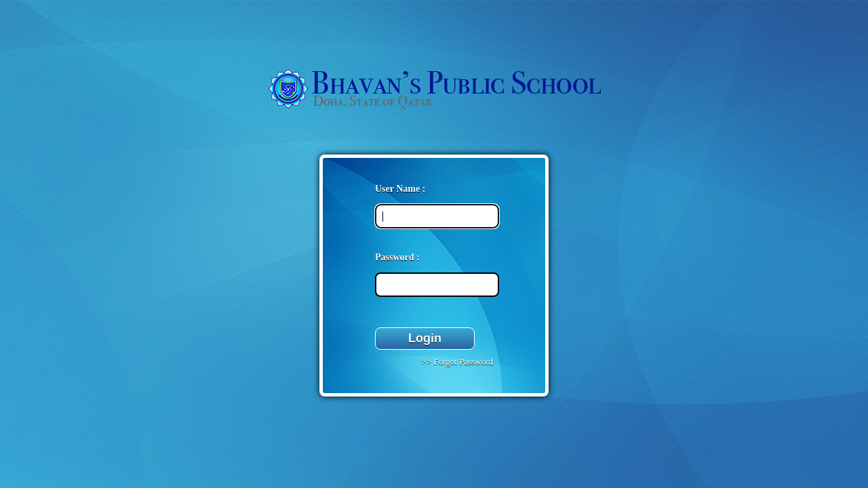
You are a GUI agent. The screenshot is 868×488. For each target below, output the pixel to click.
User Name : (400, 189)
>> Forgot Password (456, 362)
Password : (397, 257)
